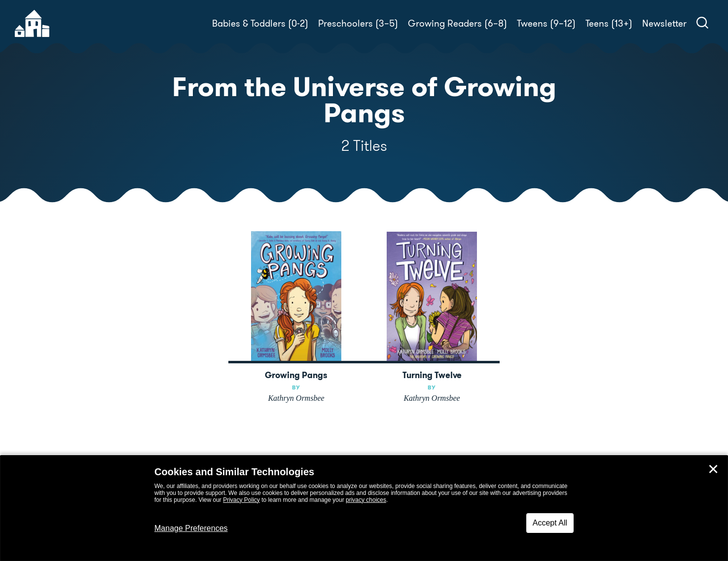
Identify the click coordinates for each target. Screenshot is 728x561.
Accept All (550, 523)
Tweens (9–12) (546, 23)
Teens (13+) (609, 23)
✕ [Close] (713, 469)
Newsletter (664, 23)
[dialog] (364, 508)
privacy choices (366, 500)
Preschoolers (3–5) (358, 23)
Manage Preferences (191, 528)
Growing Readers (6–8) (457, 23)
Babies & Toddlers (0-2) (260, 23)
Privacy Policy (241, 500)
